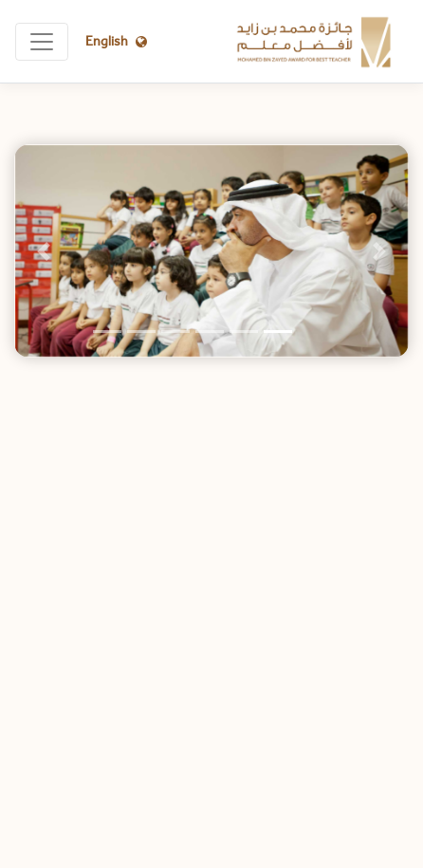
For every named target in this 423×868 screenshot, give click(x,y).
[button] (44, 251)
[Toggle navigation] (42, 42)
